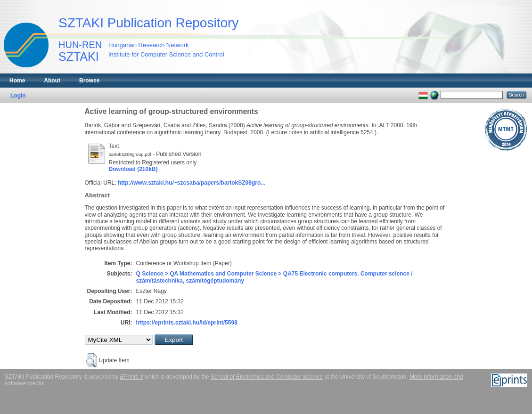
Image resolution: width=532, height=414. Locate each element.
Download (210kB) (133, 169)
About (52, 81)
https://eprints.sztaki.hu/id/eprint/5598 (187, 323)
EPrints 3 (132, 377)
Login (18, 96)
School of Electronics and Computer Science (266, 377)
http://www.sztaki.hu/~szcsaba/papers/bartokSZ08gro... (192, 183)
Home (17, 81)
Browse (89, 81)
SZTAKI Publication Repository (148, 23)
